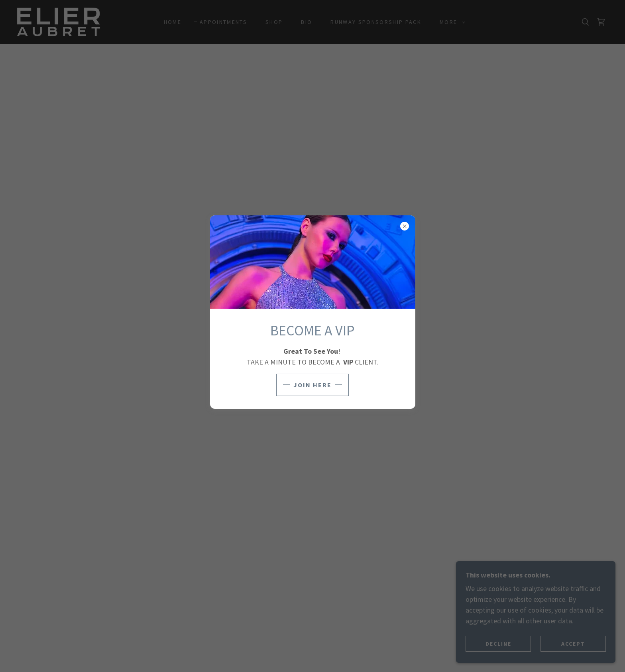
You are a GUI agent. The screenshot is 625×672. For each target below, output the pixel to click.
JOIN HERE (312, 385)
